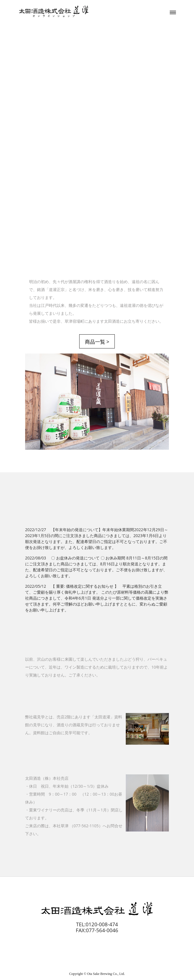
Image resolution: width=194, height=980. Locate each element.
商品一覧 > (97, 342)
